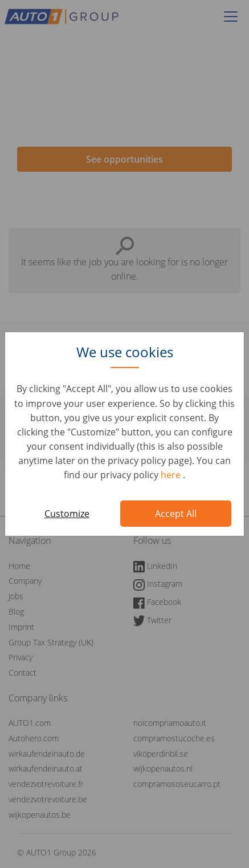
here (172, 475)
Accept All (176, 514)
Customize (67, 514)
